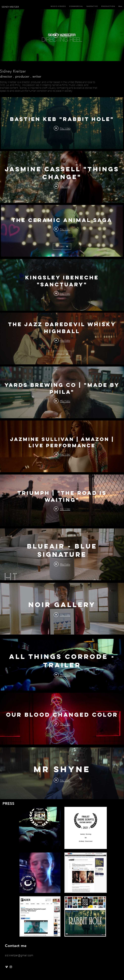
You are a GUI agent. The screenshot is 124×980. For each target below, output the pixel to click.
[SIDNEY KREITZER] (32, 7)
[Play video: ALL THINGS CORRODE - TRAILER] (62, 675)
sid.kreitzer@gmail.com (19, 955)
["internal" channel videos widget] (62, 35)
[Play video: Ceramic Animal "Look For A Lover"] (62, 229)
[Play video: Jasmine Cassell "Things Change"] (62, 186)
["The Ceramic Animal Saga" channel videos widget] (62, 231)
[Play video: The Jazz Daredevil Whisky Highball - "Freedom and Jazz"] (62, 340)
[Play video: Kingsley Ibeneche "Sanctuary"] (62, 293)
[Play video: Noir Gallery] (62, 615)
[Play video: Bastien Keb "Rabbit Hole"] (62, 128)
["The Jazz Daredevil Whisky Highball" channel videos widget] (62, 339)
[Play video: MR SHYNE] (62, 780)
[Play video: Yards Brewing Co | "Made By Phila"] (62, 401)
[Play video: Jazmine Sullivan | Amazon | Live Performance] (62, 454)
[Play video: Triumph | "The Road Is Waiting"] (62, 509)
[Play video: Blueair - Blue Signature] (62, 564)
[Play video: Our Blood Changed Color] (62, 724)
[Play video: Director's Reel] (62, 35)
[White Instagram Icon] (11, 967)
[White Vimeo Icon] (7, 967)
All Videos (62, 246)
